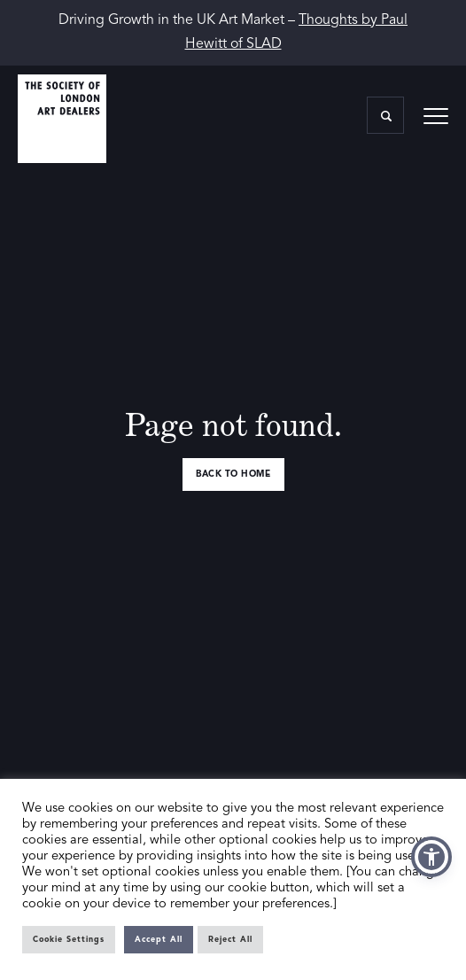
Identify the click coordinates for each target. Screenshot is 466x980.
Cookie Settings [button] (69, 940)
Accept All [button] (159, 940)
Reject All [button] (230, 940)
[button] (431, 857)
